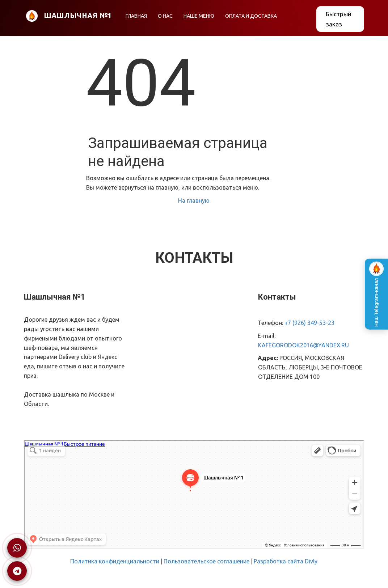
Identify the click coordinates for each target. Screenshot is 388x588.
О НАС (165, 16)
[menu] (213, 16)
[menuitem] (136, 16)
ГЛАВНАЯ (136, 16)
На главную (194, 200)
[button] (199, 16)
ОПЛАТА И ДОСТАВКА (251, 16)
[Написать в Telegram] (17, 571)
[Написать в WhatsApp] (17, 548)
